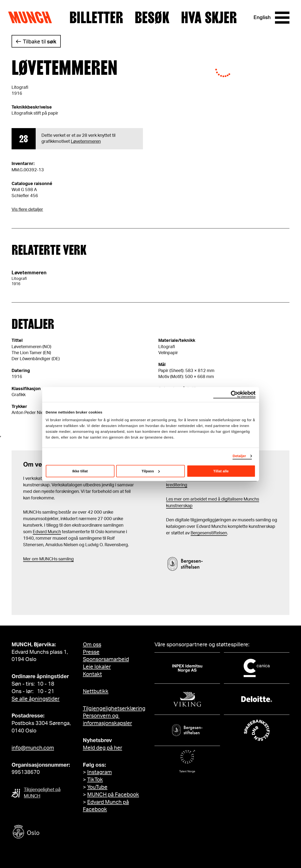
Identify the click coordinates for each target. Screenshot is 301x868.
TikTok (95, 780)
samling (66, 559)
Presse (91, 652)
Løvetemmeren (86, 142)
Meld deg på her (103, 748)
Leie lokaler (97, 667)
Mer (27, 559)
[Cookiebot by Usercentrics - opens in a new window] (234, 394)
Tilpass (151, 471)
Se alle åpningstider (36, 699)
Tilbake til (40, 42)
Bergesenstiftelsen (209, 533)
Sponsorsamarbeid (106, 659)
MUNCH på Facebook (113, 795)
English (262, 17)
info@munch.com (33, 748)
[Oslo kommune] (48, 832)
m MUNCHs (46, 559)
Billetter (96, 18)
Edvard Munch (47, 532)
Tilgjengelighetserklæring (114, 709)
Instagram (100, 772)
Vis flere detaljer (27, 210)
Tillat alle (221, 471)
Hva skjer (209, 18)
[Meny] (282, 18)
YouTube (97, 787)
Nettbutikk (96, 691)
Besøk (152, 18)
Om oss (92, 645)
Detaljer (239, 456)
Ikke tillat (80, 471)
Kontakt (92, 674)
